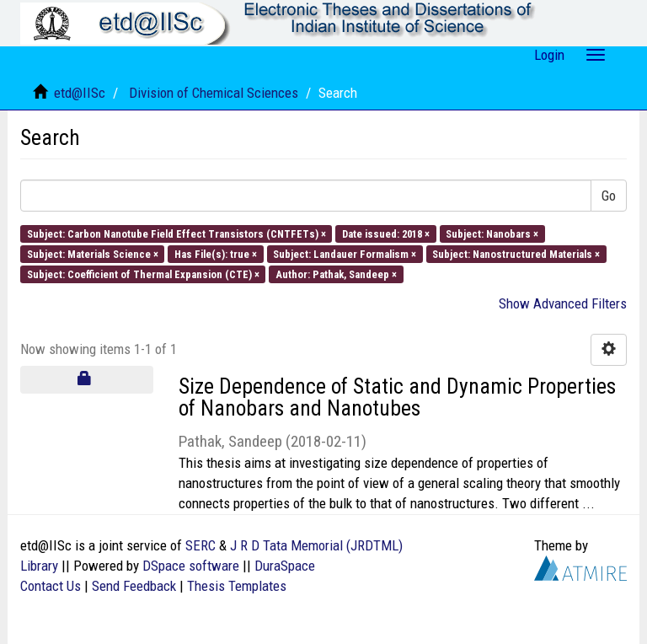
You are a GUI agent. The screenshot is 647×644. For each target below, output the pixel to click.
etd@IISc (80, 93)
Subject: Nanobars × (492, 233)
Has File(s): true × (216, 253)
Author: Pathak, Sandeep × (336, 274)
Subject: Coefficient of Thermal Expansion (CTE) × (143, 274)
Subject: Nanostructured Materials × (516, 253)
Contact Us (51, 586)
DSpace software (191, 566)
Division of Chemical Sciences (214, 93)
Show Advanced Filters (563, 303)
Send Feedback (134, 586)
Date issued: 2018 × (386, 233)
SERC (201, 545)
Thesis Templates (237, 586)
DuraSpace (285, 566)
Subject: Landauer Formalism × (345, 253)
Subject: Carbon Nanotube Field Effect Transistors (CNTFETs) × (176, 233)
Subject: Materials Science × (93, 253)
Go (609, 196)
